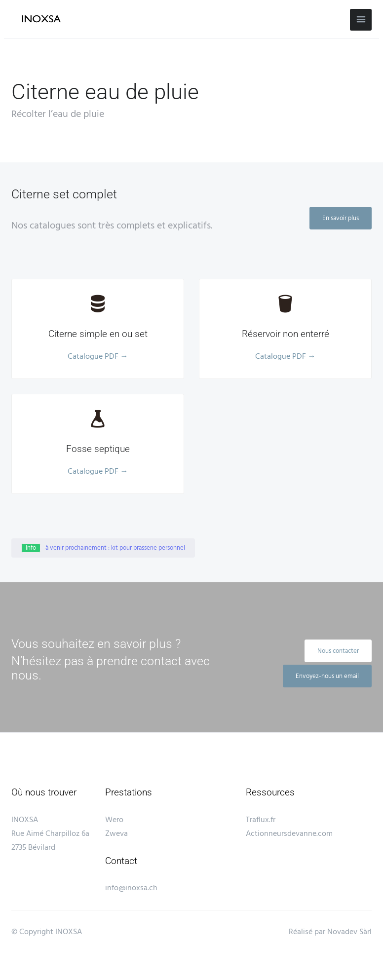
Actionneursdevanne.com (289, 834)
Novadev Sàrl (349, 933)
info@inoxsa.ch (131, 889)
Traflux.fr (261, 820)
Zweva (116, 834)
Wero (114, 820)
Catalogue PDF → (98, 356)
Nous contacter (338, 651)
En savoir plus (341, 218)
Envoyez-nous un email (327, 676)
